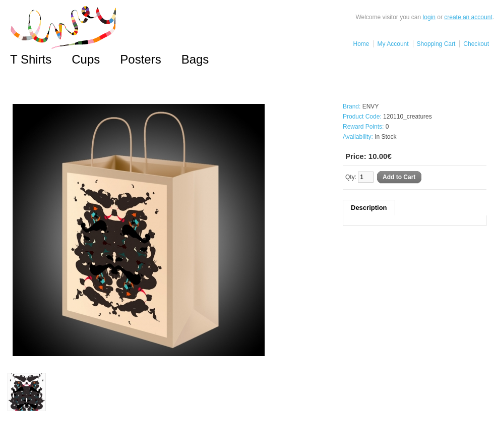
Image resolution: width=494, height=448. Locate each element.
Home (361, 44)
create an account (468, 17)
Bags (195, 59)
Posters (140, 59)
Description (369, 208)
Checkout (476, 44)
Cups (86, 59)
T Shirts (31, 59)
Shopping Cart (436, 44)
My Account (393, 44)
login (429, 17)
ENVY (371, 106)
